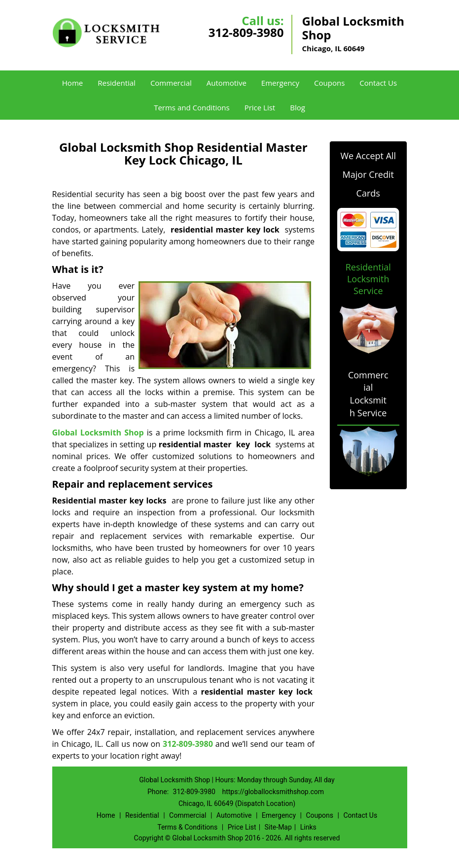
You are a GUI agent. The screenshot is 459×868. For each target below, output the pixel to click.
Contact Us (378, 83)
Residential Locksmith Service (368, 279)
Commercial (171, 83)
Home (72, 83)
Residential (117, 83)
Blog (298, 107)
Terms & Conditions (187, 827)
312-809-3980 (246, 32)
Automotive (227, 83)
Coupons (329, 83)
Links (308, 827)
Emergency (280, 83)
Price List (260, 107)
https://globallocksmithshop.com (273, 792)
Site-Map (278, 827)
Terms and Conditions (192, 107)
